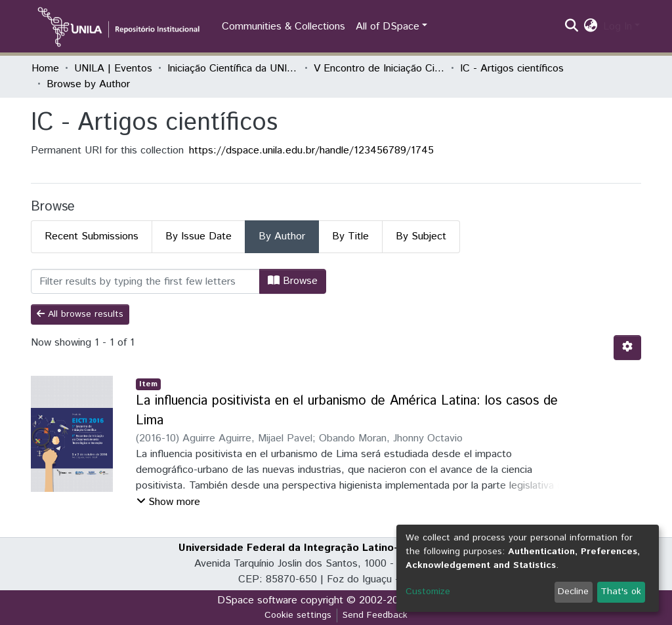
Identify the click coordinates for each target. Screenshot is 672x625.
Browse (293, 281)
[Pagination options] (627, 348)
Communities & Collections (283, 27)
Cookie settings (298, 615)
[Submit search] (572, 27)
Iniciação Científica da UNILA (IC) (233, 69)
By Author (282, 236)
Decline (573, 592)
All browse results (80, 314)
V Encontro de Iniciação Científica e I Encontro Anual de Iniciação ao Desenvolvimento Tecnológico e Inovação (379, 69)
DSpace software (257, 600)
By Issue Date (199, 236)
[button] (591, 27)
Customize (428, 592)
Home (45, 69)
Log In (618, 27)
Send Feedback (375, 615)
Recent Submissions (92, 236)
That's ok (621, 592)
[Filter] (145, 281)
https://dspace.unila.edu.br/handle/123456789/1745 (311, 151)
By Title (350, 236)
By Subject (421, 236)
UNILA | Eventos (113, 69)
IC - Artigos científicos (512, 69)
